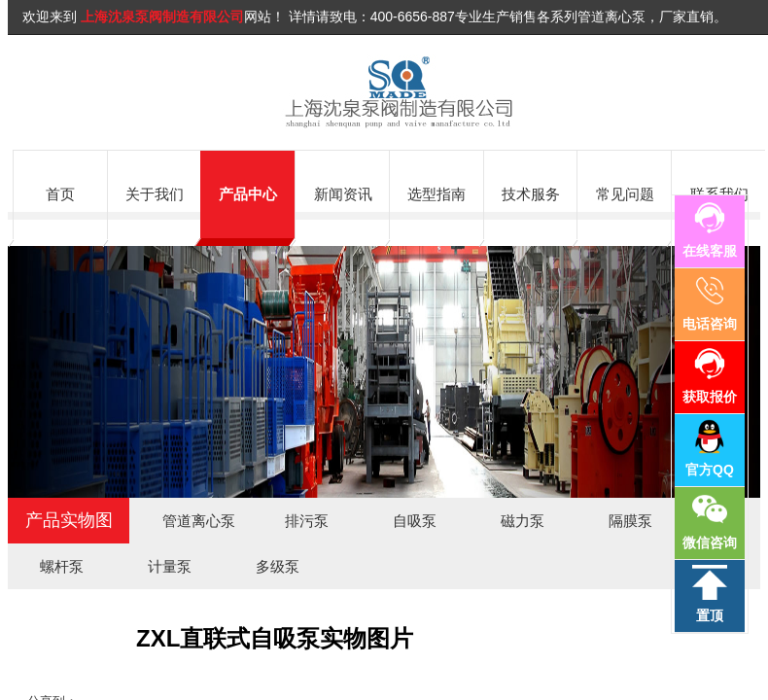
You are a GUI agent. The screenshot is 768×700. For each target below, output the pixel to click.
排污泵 (307, 521)
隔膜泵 (630, 521)
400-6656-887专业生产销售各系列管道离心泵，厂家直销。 (549, 17)
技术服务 (531, 194)
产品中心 (248, 194)
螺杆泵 (62, 566)
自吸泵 (415, 521)
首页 (60, 194)
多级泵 (278, 566)
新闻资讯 (343, 194)
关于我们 (155, 194)
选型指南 (436, 194)
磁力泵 (523, 521)
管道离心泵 (199, 521)
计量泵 (170, 566)
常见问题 (625, 194)
